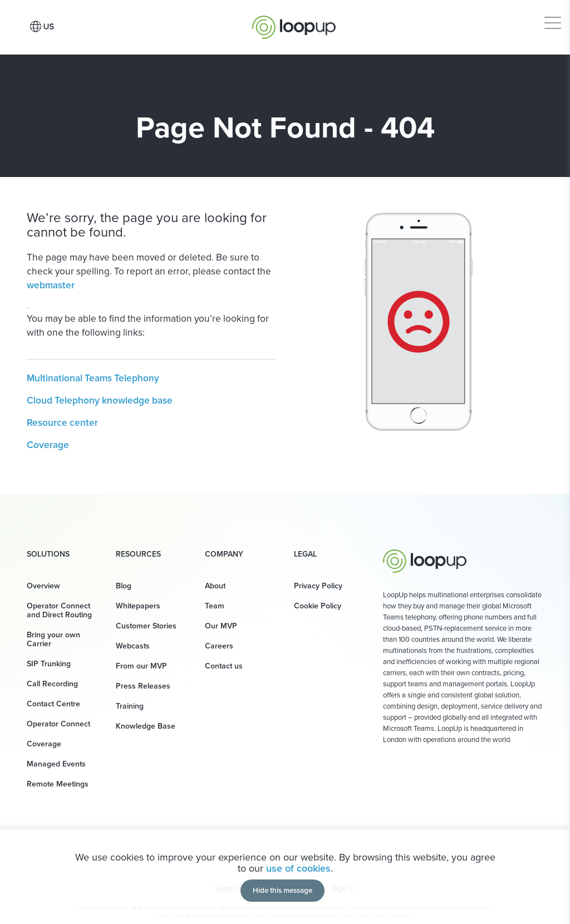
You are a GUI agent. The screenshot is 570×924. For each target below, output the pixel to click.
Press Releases (143, 686)
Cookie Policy (318, 606)
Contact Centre (53, 704)
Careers (219, 646)
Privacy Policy (318, 586)
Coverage (48, 445)
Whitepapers (138, 606)
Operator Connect (58, 724)
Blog (124, 586)
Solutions (48, 554)
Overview (43, 586)
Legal (305, 554)
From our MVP (141, 666)
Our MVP (221, 626)
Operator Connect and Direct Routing (59, 610)
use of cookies (298, 868)
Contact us (224, 666)
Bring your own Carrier (53, 639)
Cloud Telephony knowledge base (100, 400)
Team (215, 606)
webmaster (51, 285)
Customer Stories (146, 626)
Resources (138, 554)
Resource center (62, 422)
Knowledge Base (146, 726)
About (215, 586)
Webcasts (133, 646)
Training (130, 706)
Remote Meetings (58, 784)
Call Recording (52, 684)
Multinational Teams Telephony (93, 378)
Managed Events (56, 764)
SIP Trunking (49, 664)
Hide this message (282, 890)
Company (224, 554)
